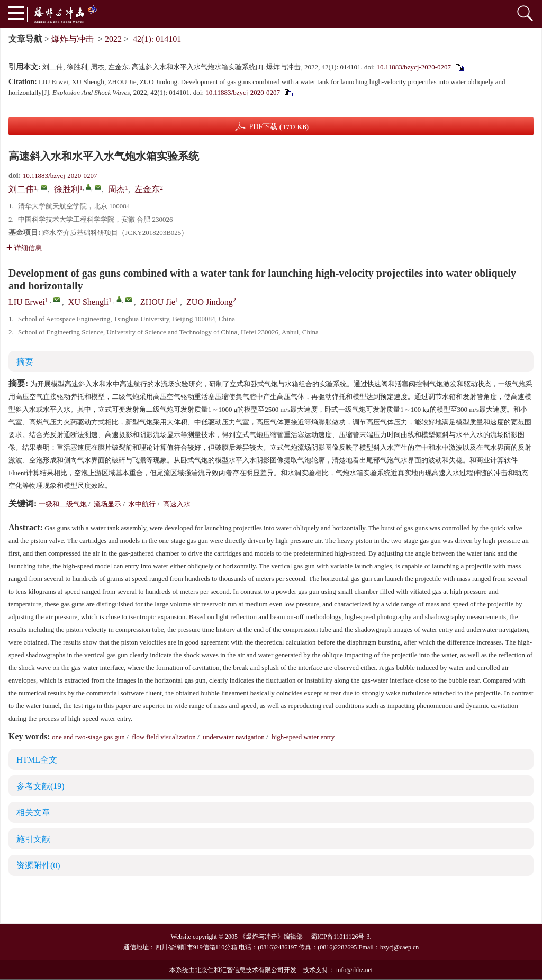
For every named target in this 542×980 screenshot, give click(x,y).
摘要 (25, 362)
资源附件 (38, 865)
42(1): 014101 (157, 39)
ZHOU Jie (158, 302)
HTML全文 (37, 760)
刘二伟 (21, 189)
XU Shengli (88, 302)
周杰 (116, 189)
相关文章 (33, 813)
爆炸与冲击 (73, 39)
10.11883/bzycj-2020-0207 (414, 67)
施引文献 (33, 839)
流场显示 (107, 504)
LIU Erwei (27, 302)
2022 (113, 39)
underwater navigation (234, 737)
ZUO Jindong (210, 302)
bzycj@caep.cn (399, 947)
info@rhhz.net (354, 970)
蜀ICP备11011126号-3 (340, 937)
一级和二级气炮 (63, 504)
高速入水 (177, 504)
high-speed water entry (303, 737)
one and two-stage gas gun (88, 737)
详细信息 (24, 248)
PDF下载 (279, 127)
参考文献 (40, 786)
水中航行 (142, 504)
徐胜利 (67, 189)
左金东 (147, 189)
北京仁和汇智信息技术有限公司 (239, 970)
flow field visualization (164, 737)
